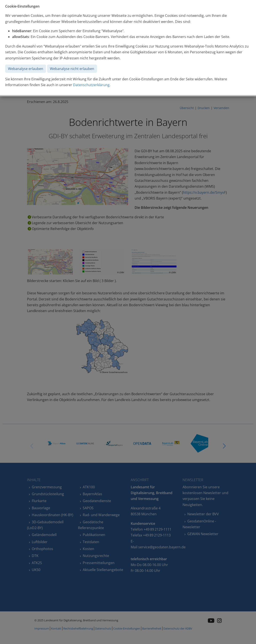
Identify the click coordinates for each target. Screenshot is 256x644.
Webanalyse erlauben (26, 69)
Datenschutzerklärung (91, 85)
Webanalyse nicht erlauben (72, 69)
